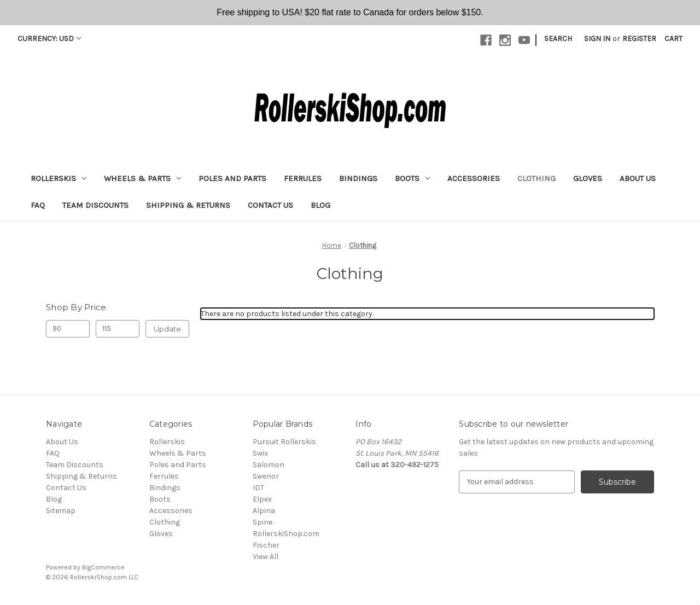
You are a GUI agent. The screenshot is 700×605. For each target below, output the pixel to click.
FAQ (38, 205)
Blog (320, 205)
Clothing (536, 178)
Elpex (262, 499)
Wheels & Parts (142, 178)
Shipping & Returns (188, 205)
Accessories (474, 178)
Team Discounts (95, 205)
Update (167, 329)
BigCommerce (103, 567)
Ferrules (303, 178)
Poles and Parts (232, 178)
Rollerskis (59, 178)
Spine (262, 522)
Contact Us (270, 205)
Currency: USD (49, 39)
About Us (638, 178)
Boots (412, 178)
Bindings (358, 178)
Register (639, 39)
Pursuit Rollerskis (284, 442)
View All (266, 557)
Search (558, 39)
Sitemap (61, 511)
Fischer (266, 545)
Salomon (269, 465)
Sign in (597, 39)
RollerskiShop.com (286, 534)
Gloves (588, 178)
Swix (260, 453)
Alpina (264, 511)
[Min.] (68, 329)
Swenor (266, 476)
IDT (258, 488)
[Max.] (118, 329)
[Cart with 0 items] (673, 39)
